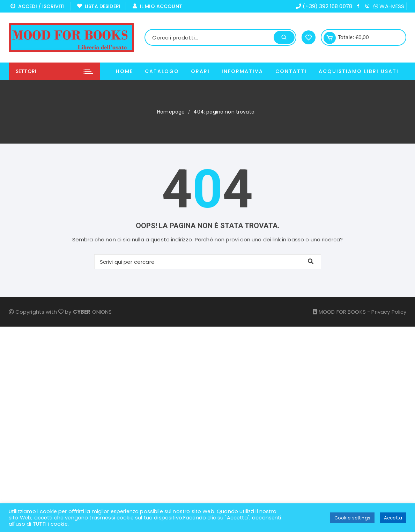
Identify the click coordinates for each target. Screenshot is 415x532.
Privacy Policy (389, 312)
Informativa (242, 71)
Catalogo (162, 71)
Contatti (291, 71)
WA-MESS (389, 6)
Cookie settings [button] (352, 518)
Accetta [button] (393, 518)
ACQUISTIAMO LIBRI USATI (359, 71)
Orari (200, 71)
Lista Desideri (99, 6)
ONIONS (92, 312)
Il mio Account (157, 6)
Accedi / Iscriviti (38, 6)
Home (124, 71)
